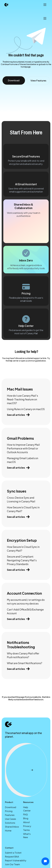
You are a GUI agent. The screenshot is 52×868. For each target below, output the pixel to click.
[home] (6, 5)
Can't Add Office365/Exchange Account (25, 611)
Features (10, 815)
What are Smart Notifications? (25, 663)
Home (8, 831)
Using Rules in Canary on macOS (26, 409)
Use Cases (10, 819)
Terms (26, 830)
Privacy (27, 826)
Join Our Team (12, 864)
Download (11, 807)
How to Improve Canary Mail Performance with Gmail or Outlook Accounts (23, 448)
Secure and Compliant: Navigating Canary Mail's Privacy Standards (22, 560)
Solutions (10, 823)
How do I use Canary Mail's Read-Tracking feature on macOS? (22, 399)
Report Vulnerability (16, 860)
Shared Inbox (12, 827)
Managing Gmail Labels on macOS (23, 460)
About (26, 822)
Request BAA (12, 857)
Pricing (9, 811)
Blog (26, 818)
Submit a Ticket (13, 853)
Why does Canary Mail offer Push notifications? (23, 655)
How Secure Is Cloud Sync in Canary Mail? (23, 509)
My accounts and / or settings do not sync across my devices (26, 602)
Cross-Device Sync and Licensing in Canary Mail (21, 499)
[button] (45, 5)
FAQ (25, 814)
